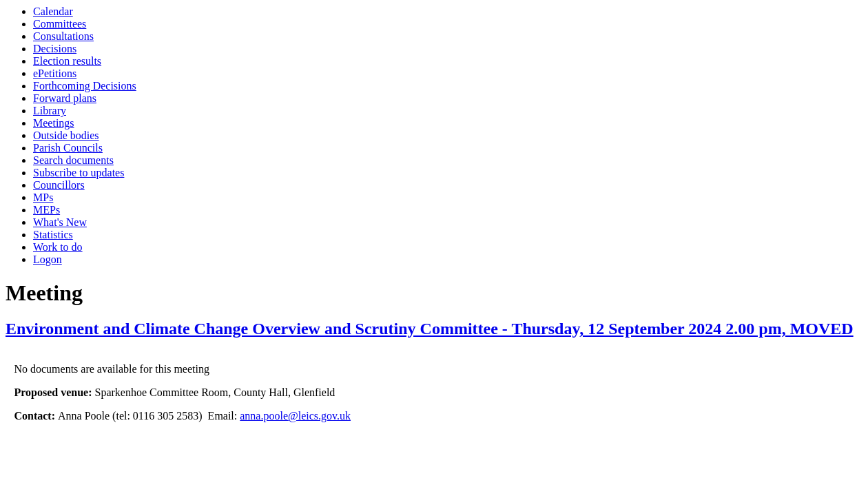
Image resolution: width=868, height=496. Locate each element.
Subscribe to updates (79, 173)
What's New (60, 222)
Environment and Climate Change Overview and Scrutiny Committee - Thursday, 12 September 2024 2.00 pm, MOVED (430, 329)
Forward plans (65, 98)
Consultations (63, 36)
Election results (67, 61)
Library (50, 111)
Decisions (55, 49)
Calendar (53, 11)
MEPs (46, 210)
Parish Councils (68, 148)
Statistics (53, 235)
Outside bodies (66, 135)
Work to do (58, 247)
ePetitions (55, 73)
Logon (48, 259)
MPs (43, 197)
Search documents (73, 160)
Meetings (54, 123)
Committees (60, 24)
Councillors (59, 185)
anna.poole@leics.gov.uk (295, 416)
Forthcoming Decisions (85, 86)
